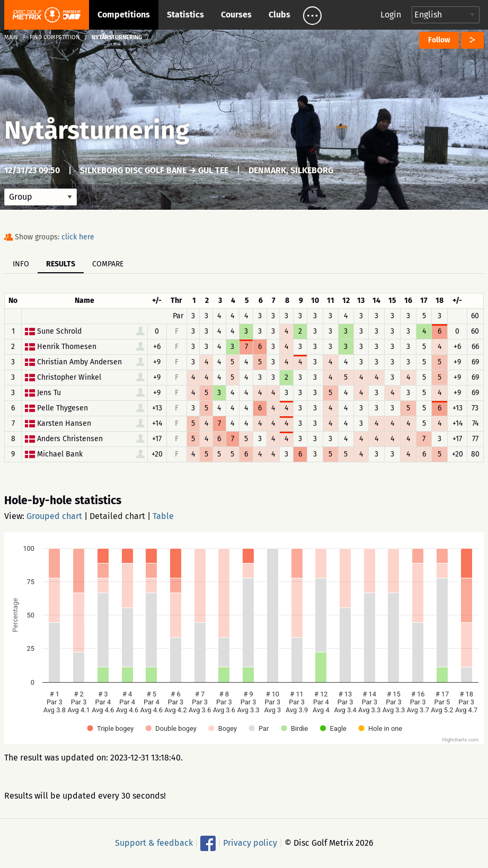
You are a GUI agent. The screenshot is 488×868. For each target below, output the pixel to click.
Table (163, 516)
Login (391, 15)
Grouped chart (54, 516)
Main (11, 37)
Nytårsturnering (97, 130)
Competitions (124, 15)
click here (78, 237)
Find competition (55, 37)
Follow (439, 40)
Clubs (280, 15)
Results (61, 264)
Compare (108, 264)
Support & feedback (154, 843)
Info (21, 264)
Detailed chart (117, 516)
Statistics (185, 15)
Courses (236, 15)
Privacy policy (250, 843)
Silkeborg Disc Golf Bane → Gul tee (154, 170)
